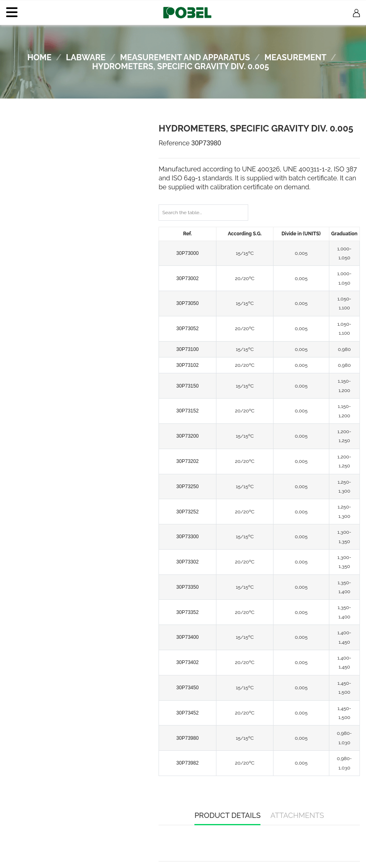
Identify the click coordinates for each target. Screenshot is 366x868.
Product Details (227, 815)
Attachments (297, 815)
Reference (174, 143)
